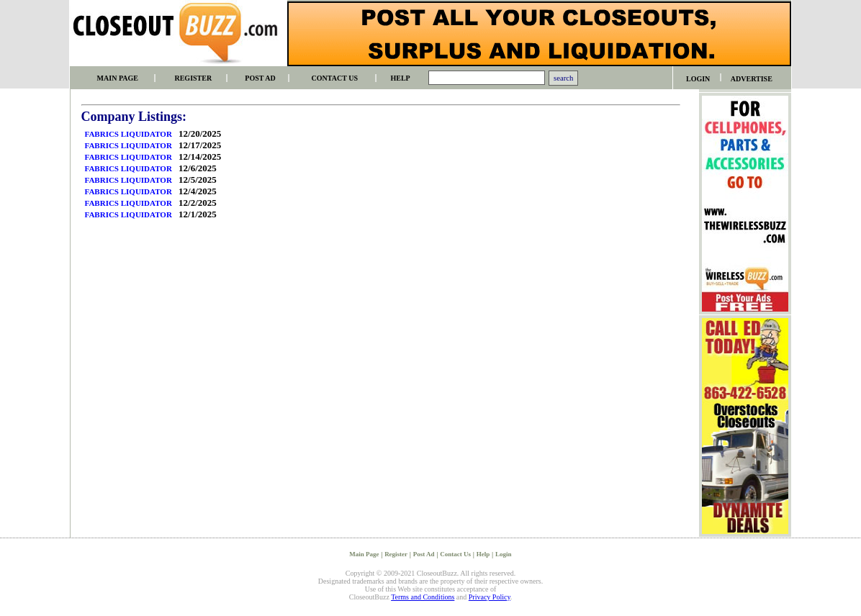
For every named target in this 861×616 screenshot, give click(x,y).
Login (504, 554)
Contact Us (455, 554)
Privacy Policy (490, 597)
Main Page (364, 554)
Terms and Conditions (423, 597)
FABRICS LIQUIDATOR (129, 134)
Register (396, 554)
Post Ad (424, 554)
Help (483, 554)
